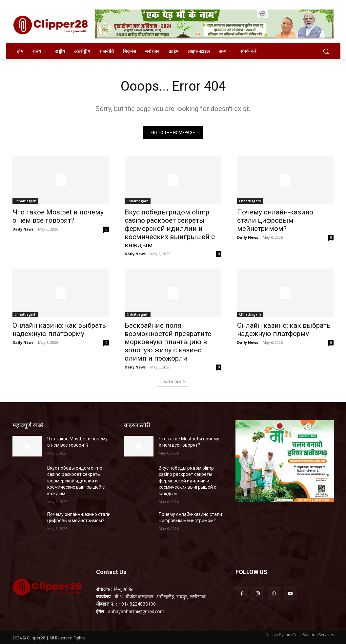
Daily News (23, 229)
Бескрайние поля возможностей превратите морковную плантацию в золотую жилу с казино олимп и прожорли (168, 342)
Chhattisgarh (25, 201)
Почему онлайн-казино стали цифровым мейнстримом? (275, 220)
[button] (326, 51)
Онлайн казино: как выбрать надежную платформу (59, 330)
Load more (173, 381)
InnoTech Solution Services (309, 635)
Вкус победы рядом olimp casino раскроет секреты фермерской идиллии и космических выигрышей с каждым (170, 229)
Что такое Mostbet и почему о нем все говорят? (58, 216)
